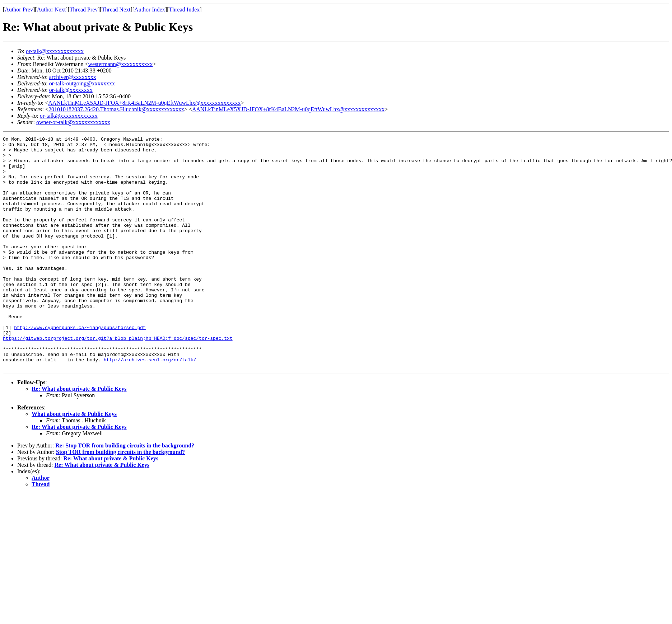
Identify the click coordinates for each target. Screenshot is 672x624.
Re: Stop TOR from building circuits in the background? (125, 492)
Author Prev (19, 10)
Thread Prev (84, 10)
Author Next (51, 10)
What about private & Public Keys (74, 460)
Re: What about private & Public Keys (79, 435)
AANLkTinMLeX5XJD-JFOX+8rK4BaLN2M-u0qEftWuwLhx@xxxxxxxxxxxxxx (144, 103)
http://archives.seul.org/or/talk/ (150, 405)
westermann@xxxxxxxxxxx (120, 64)
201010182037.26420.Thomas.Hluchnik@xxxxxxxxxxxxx (116, 109)
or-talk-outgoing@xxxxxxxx (82, 83)
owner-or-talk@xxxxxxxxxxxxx (73, 122)
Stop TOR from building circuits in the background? (120, 498)
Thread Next (116, 10)
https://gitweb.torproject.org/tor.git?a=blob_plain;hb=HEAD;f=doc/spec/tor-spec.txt (118, 379)
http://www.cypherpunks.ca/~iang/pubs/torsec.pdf (80, 366)
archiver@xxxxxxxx (73, 77)
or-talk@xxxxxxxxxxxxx (55, 51)
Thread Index (185, 10)
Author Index (150, 10)
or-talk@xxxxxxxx (71, 90)
